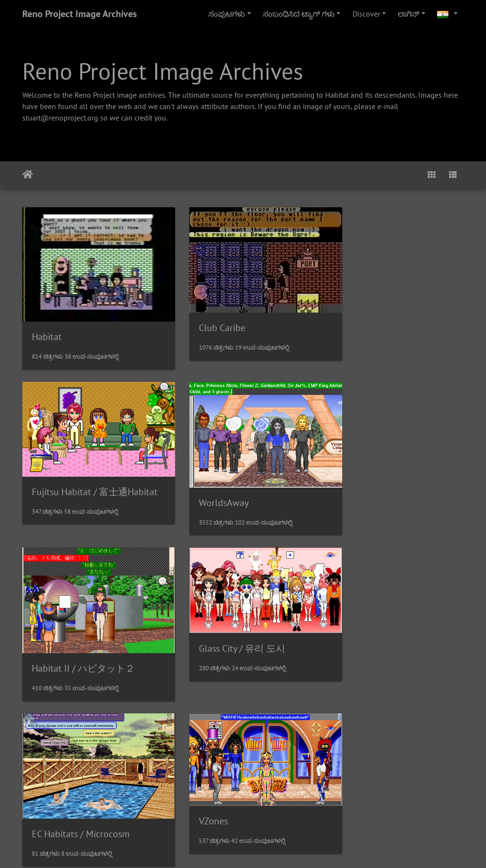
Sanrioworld (57, 774)
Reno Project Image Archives (79, 14)
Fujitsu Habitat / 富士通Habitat (398, 308)
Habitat (47, 325)
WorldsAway (57, 481)
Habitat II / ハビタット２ (235, 480)
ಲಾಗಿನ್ (408, 14)
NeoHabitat (359, 791)
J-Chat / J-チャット (374, 618)
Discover (366, 14)
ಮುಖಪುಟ (28, 175)
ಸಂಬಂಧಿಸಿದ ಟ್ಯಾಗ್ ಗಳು (299, 14)
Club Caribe (207, 317)
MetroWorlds (210, 773)
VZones (198, 624)
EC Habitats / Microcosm (81, 636)
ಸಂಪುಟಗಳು (227, 14)
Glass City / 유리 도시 (379, 462)
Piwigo (263, 848)
